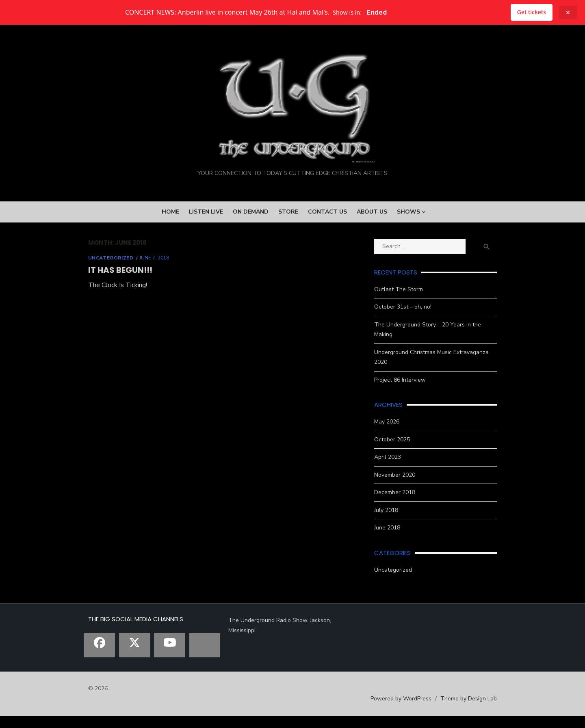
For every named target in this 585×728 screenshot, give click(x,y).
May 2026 (394, 434)
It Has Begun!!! (99, 302)
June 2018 (394, 540)
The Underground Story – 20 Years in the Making (444, 356)
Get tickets (532, 12)
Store (288, 243)
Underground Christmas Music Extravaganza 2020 (446, 374)
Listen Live (206, 243)
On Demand (251, 243)
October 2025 (399, 451)
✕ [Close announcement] (568, 12)
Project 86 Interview (407, 392)
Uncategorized (90, 289)
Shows (408, 243)
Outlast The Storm (405, 321)
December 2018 (402, 504)
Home (170, 243)
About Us (372, 243)
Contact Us (327, 243)
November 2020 (402, 487)
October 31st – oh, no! (410, 339)
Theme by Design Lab (490, 710)
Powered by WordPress (422, 710)
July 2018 (393, 522)
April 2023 (394, 469)
